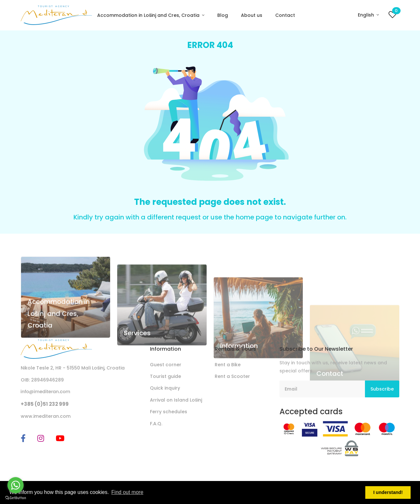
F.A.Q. (156, 424)
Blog (223, 15)
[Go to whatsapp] (16, 485)
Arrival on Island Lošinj (176, 400)
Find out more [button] (127, 492)
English (367, 15)
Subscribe (382, 389)
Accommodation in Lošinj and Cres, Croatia (149, 15)
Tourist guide (165, 376)
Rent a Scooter (232, 376)
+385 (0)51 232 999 (45, 404)
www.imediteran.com (46, 416)
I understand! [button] (388, 492)
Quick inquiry (165, 388)
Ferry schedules (169, 412)
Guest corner (166, 365)
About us (252, 15)
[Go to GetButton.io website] (16, 498)
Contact (285, 15)
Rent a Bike (228, 365)
